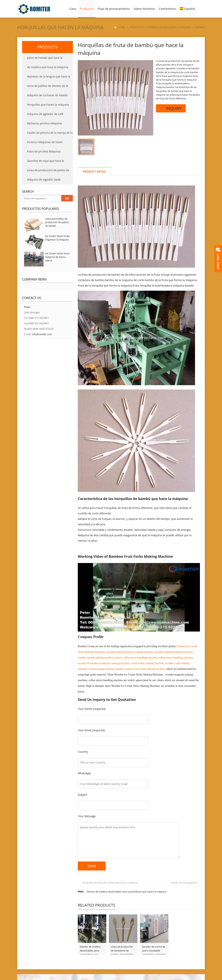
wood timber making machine (148, 663)
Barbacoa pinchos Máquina (44, 123)
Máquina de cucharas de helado (47, 95)
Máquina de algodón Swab (44, 180)
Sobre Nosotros (144, 9)
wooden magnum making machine (173, 652)
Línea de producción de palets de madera (46, 172)
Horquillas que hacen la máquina (60, 27)
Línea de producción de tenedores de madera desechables (122, 949)
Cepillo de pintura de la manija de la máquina (47, 134)
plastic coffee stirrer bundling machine (136, 658)
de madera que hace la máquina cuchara (45, 69)
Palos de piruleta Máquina (44, 151)
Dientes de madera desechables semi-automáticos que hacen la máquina (126, 892)
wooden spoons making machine (96, 658)
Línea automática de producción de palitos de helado (57, 222)
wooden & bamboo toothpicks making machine (104, 663)
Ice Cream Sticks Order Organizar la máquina (58, 238)
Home (122, 27)
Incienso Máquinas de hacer (45, 142)
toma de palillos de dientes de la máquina (45, 87)
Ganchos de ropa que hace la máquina (43, 162)
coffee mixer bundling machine (176, 658)
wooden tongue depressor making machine (130, 652)
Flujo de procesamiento (114, 9)
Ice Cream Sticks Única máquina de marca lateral (57, 257)
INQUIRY (171, 108)
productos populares (41, 209)
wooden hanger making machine (106, 669)
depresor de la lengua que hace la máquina (46, 78)
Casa (73, 9)
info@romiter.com (42, 334)
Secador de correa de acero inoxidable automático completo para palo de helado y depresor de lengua (154, 949)
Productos (87, 9)
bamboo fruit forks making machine (145, 669)
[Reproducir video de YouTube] (139, 597)
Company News (34, 279)
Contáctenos (167, 9)
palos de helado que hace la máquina (42, 59)
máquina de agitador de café (45, 114)
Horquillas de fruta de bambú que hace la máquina (110, 883)
